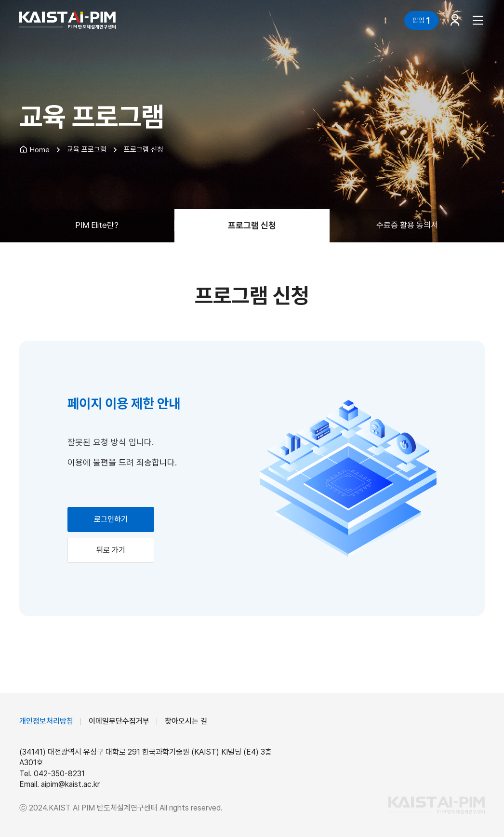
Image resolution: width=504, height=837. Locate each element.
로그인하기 (111, 519)
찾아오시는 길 (186, 721)
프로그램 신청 (144, 149)
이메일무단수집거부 (119, 721)
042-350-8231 (59, 774)
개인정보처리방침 (46, 721)
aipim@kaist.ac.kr (70, 784)
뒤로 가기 (111, 550)
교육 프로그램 (87, 149)
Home (34, 150)
